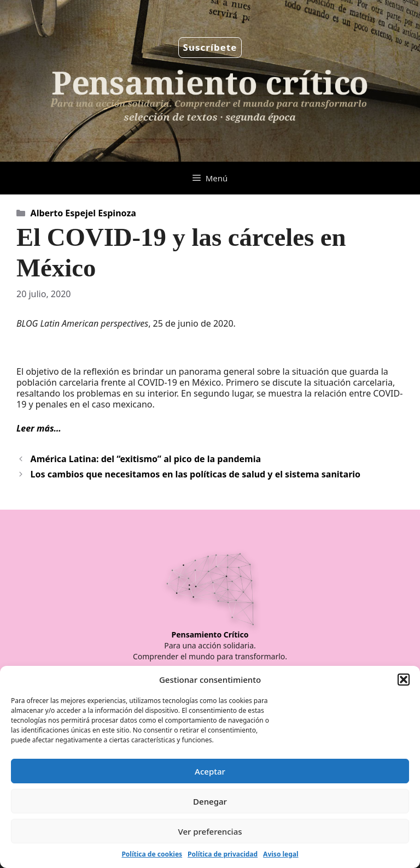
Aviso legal (281, 854)
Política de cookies (152, 854)
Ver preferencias (210, 831)
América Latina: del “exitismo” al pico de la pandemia (146, 459)
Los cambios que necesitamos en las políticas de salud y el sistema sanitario (196, 474)
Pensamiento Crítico (210, 634)
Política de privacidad (223, 854)
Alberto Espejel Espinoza (83, 213)
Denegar (210, 801)
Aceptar (210, 771)
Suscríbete (210, 47)
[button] (404, 680)
